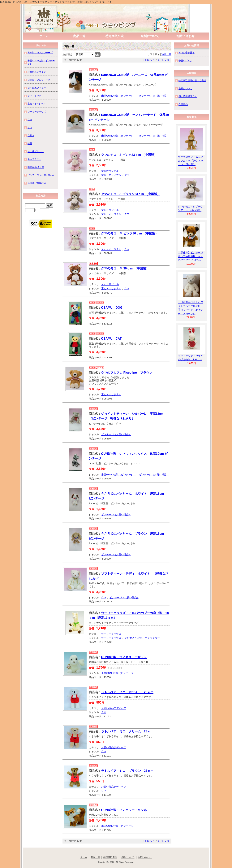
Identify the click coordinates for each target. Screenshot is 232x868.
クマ (127, 175)
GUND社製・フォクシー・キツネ (124, 810)
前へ (149, 60)
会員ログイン (185, 61)
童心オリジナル (110, 171)
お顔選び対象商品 (37, 183)
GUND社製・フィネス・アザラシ (124, 657)
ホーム (44, 36)
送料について (150, 36)
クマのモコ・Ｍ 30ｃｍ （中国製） (125, 268)
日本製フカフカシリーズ (40, 52)
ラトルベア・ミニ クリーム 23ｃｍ (127, 731)
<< (144, 60)
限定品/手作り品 (36, 167)
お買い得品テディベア (114, 708)
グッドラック (34, 96)
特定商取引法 (115, 36)
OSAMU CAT (111, 339)
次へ (163, 60)
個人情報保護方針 (188, 96)
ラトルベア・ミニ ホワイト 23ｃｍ (127, 692)
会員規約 (183, 104)
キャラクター (152, 638)
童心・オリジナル (111, 175)
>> (168, 60)
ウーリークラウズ (111, 634)
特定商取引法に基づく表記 (192, 80)
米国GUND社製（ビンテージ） (119, 96)
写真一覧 (166, 54)
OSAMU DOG (112, 308)
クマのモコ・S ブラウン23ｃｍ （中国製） (131, 194)
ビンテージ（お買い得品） (154, 96)
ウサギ (31, 135)
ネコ (30, 127)
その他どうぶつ (133, 638)
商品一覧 (79, 36)
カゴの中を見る (187, 52)
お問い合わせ (185, 36)
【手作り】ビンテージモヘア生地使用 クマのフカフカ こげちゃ (191, 256)
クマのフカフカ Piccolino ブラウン (127, 373)
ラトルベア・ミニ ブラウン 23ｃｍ (127, 771)
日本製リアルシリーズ (39, 80)
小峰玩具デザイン (37, 72)
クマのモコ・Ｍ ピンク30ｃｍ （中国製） (130, 233)
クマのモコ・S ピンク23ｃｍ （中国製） (129, 155)
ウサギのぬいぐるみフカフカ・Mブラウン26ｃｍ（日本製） (191, 161)
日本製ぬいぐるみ (37, 88)
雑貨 (30, 143)
